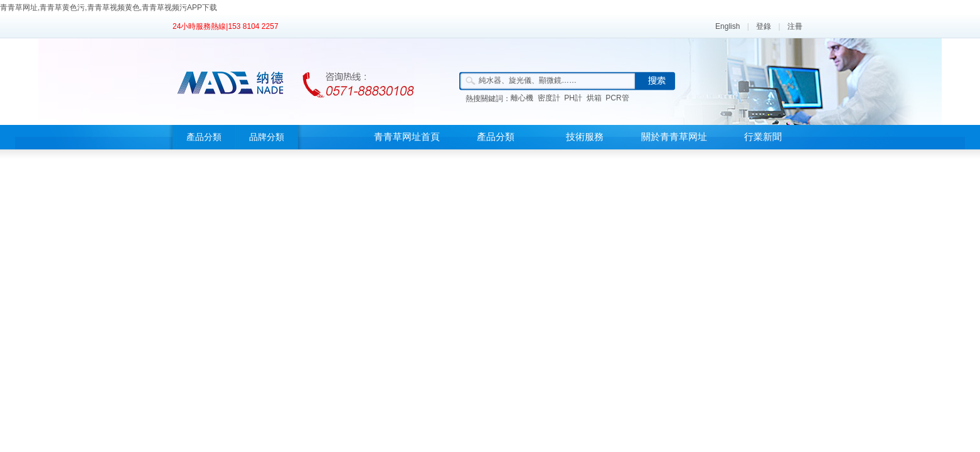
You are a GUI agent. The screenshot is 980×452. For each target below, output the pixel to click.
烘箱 (594, 98)
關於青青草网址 (674, 137)
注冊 (795, 26)
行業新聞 (763, 137)
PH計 (573, 98)
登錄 (764, 26)
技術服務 (585, 137)
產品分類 (204, 137)
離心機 (522, 98)
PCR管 (617, 98)
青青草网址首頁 (407, 137)
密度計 (549, 98)
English (727, 26)
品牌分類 (267, 137)
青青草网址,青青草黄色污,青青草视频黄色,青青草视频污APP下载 (109, 8)
